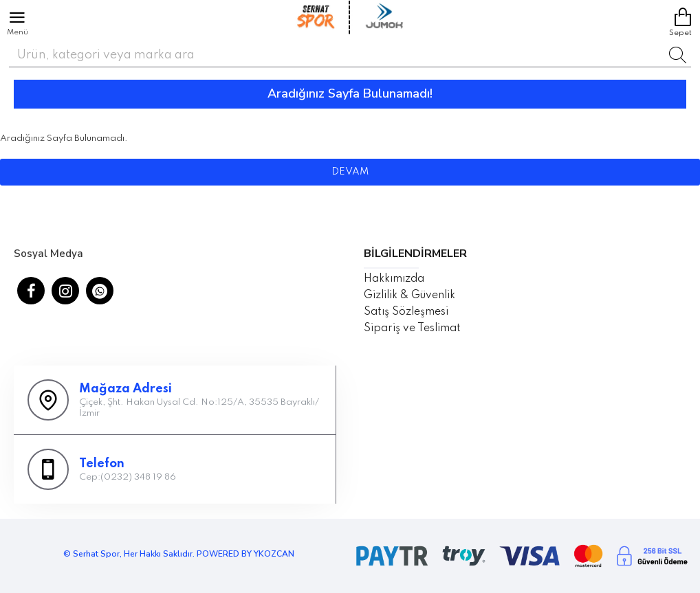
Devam (350, 172)
